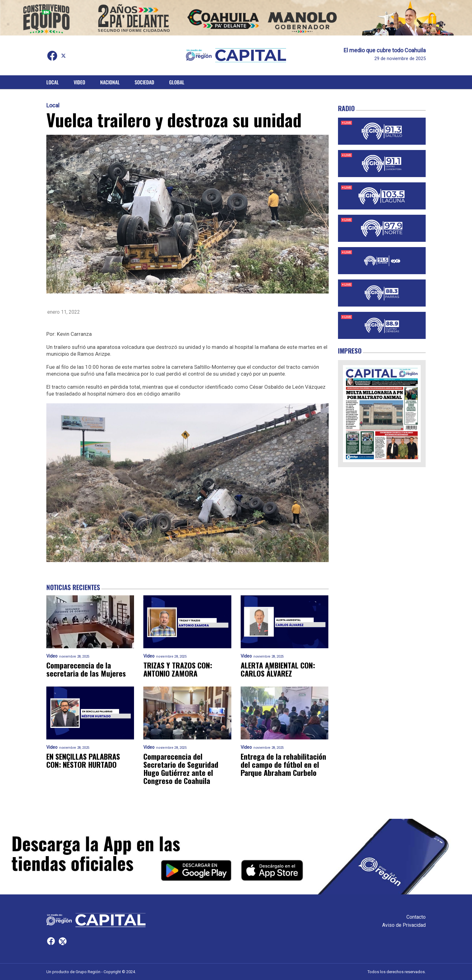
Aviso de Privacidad (404, 925)
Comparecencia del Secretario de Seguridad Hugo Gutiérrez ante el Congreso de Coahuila (181, 768)
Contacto (416, 917)
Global (177, 82)
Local (53, 82)
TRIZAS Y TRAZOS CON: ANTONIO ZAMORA (178, 669)
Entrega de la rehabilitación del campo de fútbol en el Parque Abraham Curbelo (283, 764)
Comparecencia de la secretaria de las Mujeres (86, 669)
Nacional (110, 82)
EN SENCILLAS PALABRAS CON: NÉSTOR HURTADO (83, 760)
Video (79, 82)
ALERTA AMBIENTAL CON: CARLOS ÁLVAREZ (278, 669)
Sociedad (144, 82)
